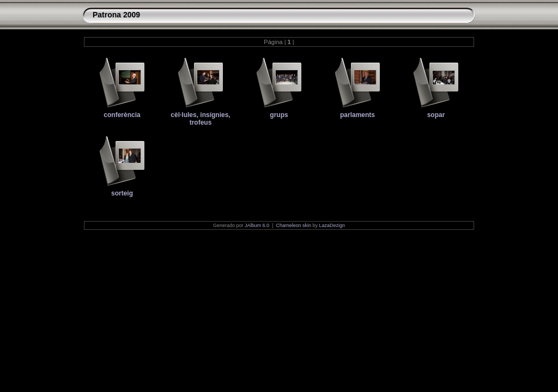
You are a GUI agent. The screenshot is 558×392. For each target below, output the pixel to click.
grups (279, 115)
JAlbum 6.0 (257, 225)
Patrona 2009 (116, 15)
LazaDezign (332, 225)
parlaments (357, 115)
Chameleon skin (293, 225)
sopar (436, 115)
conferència (122, 115)
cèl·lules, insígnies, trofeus (200, 119)
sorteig (122, 193)
